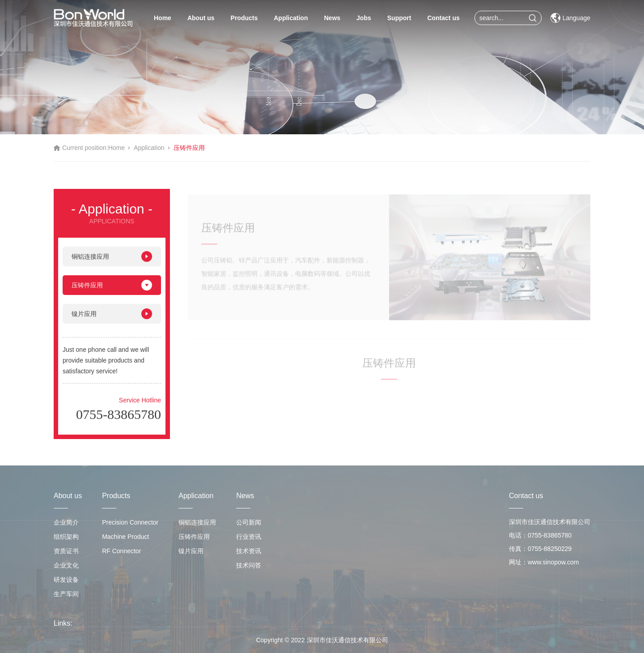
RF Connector (121, 551)
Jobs (364, 18)
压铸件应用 (189, 148)
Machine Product (125, 537)
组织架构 (66, 537)
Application (291, 18)
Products (244, 18)
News (332, 18)
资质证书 (66, 551)
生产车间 (66, 594)
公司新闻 (249, 522)
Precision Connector (130, 522)
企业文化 (66, 565)
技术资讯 (249, 551)
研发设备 (66, 580)
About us (201, 18)
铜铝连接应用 (112, 261)
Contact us (443, 18)
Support (399, 18)
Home (163, 18)
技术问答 (249, 565)
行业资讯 (249, 537)
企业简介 (66, 522)
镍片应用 (112, 319)
